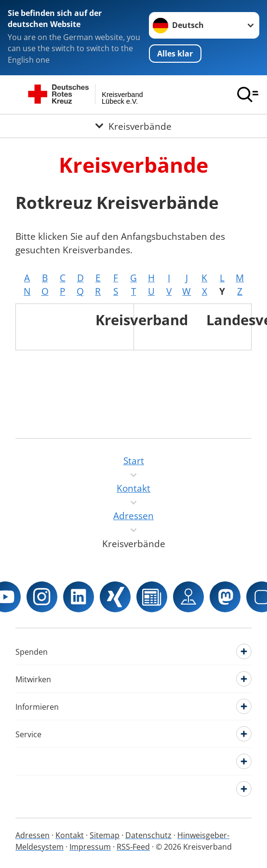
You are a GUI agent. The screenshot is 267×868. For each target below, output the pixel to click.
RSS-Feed (133, 847)
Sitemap (105, 835)
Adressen (33, 835)
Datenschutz (148, 835)
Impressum (90, 847)
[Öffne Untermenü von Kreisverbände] (133, 126)
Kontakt (70, 835)
